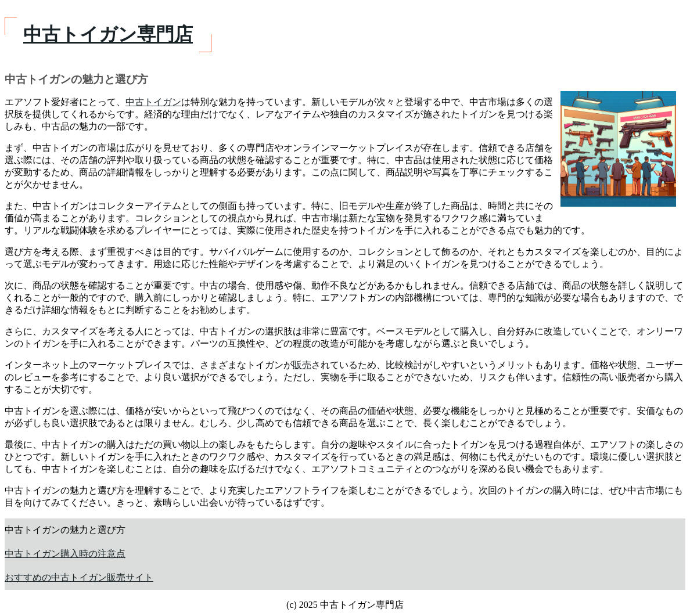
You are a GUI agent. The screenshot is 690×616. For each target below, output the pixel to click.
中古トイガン (153, 102)
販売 (302, 365)
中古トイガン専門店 (108, 34)
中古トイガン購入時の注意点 (65, 554)
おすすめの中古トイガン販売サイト (79, 577)
